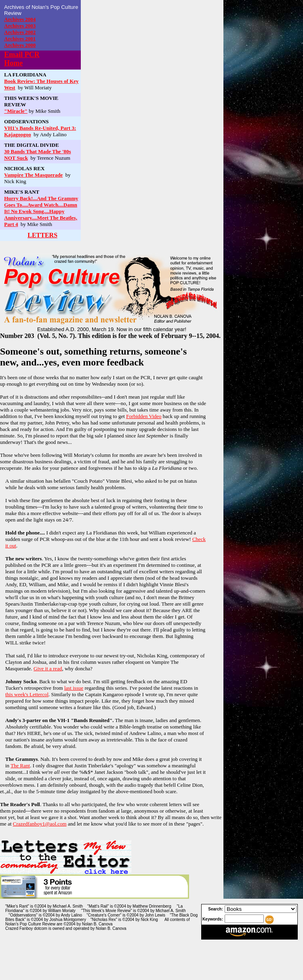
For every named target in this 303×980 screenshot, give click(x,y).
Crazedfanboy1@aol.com (40, 824)
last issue (74, 688)
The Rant (20, 766)
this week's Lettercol (27, 694)
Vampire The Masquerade (33, 175)
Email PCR (22, 55)
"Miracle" (16, 111)
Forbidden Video (144, 416)
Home (13, 63)
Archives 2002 (20, 32)
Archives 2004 (20, 19)
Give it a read (48, 668)
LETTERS (42, 235)
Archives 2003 (20, 26)
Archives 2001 (20, 39)
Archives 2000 (20, 45)
